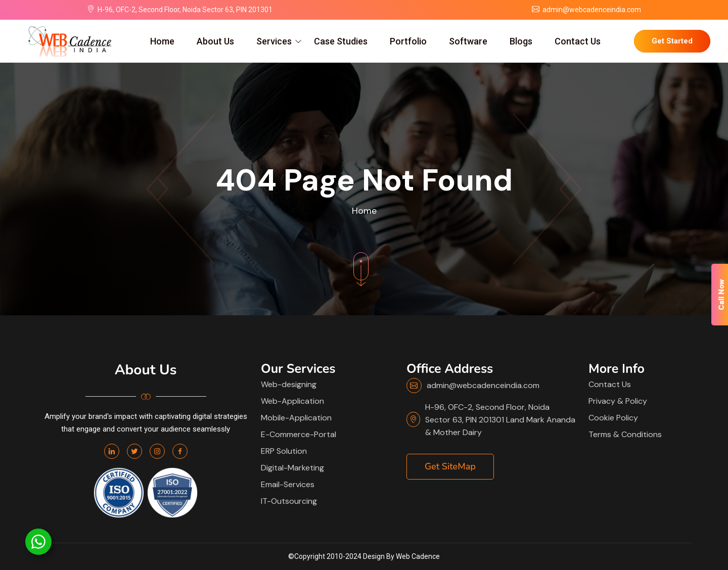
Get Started (672, 41)
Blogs (521, 41)
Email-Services (288, 484)
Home (162, 41)
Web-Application (292, 401)
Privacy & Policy (618, 401)
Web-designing (289, 384)
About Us (215, 41)
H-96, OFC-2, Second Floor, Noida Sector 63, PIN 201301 (185, 10)
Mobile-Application (296, 418)
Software (468, 41)
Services (274, 41)
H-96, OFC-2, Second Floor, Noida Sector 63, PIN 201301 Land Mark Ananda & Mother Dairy (500, 420)
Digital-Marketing (292, 468)
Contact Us (578, 41)
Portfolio (408, 41)
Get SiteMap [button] (450, 466)
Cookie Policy (613, 418)
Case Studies (341, 41)
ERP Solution (284, 451)
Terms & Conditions (625, 434)
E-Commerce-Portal (299, 434)
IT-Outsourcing (289, 501)
